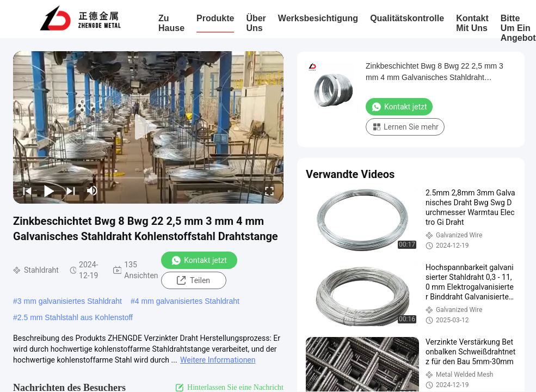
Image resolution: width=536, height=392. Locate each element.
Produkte (215, 18)
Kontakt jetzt (199, 260)
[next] (71, 191)
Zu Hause (171, 23)
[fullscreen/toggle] (269, 191)
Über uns (256, 23)
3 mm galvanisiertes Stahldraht (70, 301)
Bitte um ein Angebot (518, 28)
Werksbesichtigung (318, 18)
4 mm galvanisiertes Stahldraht (187, 301)
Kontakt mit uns (472, 23)
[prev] (27, 191)
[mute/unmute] (93, 191)
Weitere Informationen (218, 360)
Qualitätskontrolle (407, 18)
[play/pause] (49, 191)
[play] (149, 127)
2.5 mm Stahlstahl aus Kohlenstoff (75, 317)
